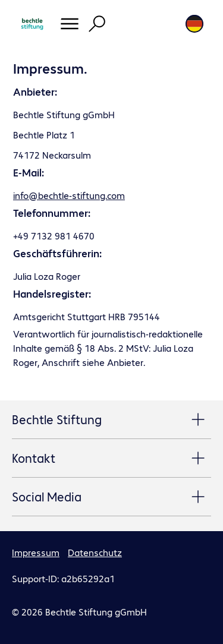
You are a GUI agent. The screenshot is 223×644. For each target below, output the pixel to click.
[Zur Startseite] (32, 24)
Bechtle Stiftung (111, 420)
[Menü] (70, 24)
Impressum (36, 552)
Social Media (111, 497)
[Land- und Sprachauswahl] (194, 24)
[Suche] (97, 24)
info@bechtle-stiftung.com (69, 195)
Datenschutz (95, 552)
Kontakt (111, 459)
